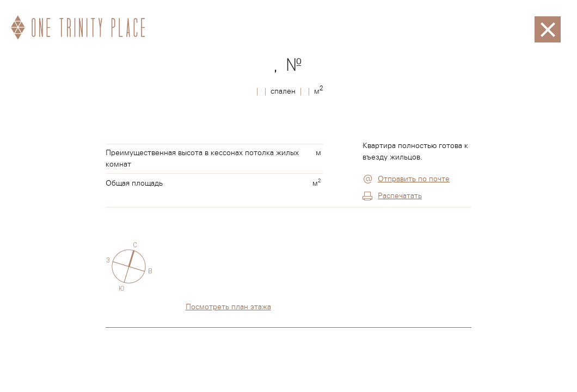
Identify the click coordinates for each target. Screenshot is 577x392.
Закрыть (548, 22)
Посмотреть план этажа (228, 307)
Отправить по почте (414, 179)
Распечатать (400, 196)
